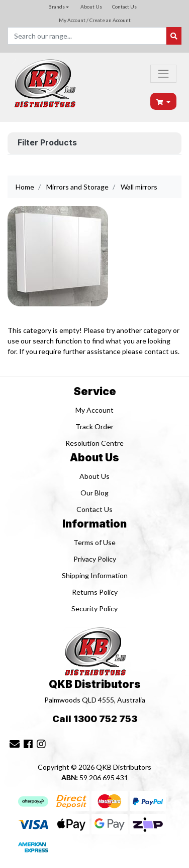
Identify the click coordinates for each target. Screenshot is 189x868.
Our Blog (94, 493)
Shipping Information (95, 575)
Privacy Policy (95, 559)
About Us (91, 7)
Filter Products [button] (47, 143)
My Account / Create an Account (95, 20)
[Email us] (15, 744)
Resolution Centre (94, 443)
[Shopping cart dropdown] (163, 102)
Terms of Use (94, 542)
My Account (94, 410)
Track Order (94, 426)
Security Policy (94, 609)
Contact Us (124, 7)
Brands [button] (57, 7)
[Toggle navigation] (163, 74)
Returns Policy (95, 592)
